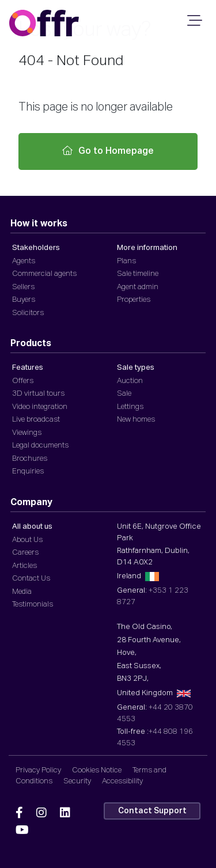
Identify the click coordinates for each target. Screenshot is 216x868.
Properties (134, 300)
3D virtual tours (38, 394)
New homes (136, 420)
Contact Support (152, 811)
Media (22, 592)
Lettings (130, 407)
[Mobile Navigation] (193, 24)
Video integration (40, 407)
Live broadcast (36, 420)
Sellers (23, 287)
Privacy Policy (38, 770)
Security (77, 781)
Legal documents (40, 446)
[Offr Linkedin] (65, 813)
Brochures (30, 459)
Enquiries (28, 471)
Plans (126, 261)
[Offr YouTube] (22, 831)
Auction (130, 381)
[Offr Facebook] (19, 813)
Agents (24, 261)
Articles (24, 566)
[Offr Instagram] (41, 813)
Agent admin (138, 287)
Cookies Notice (97, 770)
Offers (23, 381)
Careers (25, 553)
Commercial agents (44, 274)
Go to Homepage (108, 151)
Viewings (27, 433)
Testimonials (33, 604)
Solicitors (28, 313)
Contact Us (31, 579)
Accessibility (122, 781)
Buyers (24, 300)
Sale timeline (138, 274)
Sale (124, 394)
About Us (27, 540)
